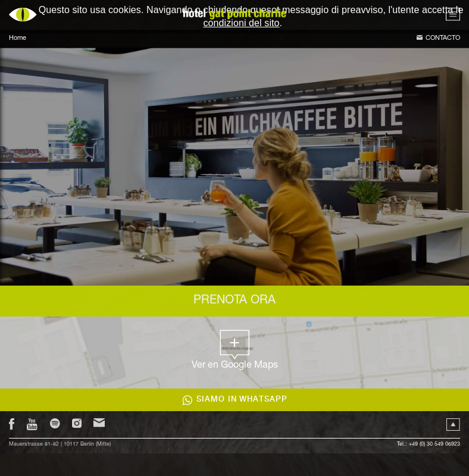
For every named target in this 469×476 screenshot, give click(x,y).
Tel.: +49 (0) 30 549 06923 (429, 445)
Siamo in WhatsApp (242, 400)
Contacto (443, 38)
